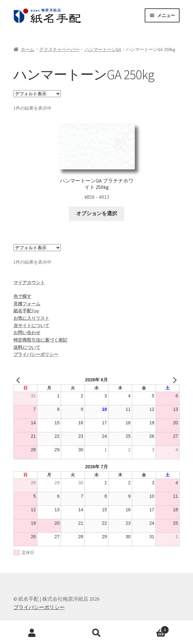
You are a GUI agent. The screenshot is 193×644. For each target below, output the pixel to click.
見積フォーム (27, 304)
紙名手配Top (26, 311)
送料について (27, 347)
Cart (149, 628)
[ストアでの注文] (37, 94)
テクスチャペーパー (60, 49)
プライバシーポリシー (36, 354)
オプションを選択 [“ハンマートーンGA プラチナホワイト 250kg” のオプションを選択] (97, 213)
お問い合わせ (27, 333)
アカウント (32, 633)
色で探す (22, 296)
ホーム (28, 49)
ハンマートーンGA (103, 49)
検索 (96, 633)
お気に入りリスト (31, 318)
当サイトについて (31, 326)
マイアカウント (29, 283)
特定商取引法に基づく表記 (40, 340)
